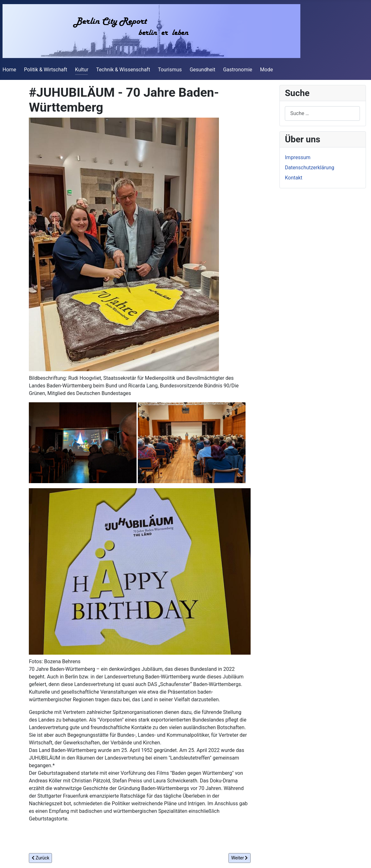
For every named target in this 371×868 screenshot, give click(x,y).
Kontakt (294, 178)
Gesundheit (203, 70)
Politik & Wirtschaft (46, 70)
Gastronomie (238, 70)
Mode (267, 70)
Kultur (82, 70)
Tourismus (170, 70)
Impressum (298, 157)
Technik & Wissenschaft (123, 70)
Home (9, 70)
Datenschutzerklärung (310, 168)
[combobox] (322, 113)
